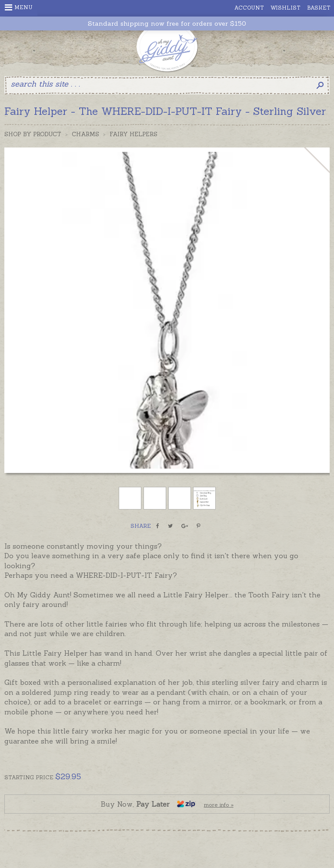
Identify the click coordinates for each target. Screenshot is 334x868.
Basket (319, 8)
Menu (19, 7)
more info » (219, 805)
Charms (85, 134)
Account (249, 8)
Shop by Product (33, 134)
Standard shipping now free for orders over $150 (167, 24)
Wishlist (286, 8)
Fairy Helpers (134, 134)
